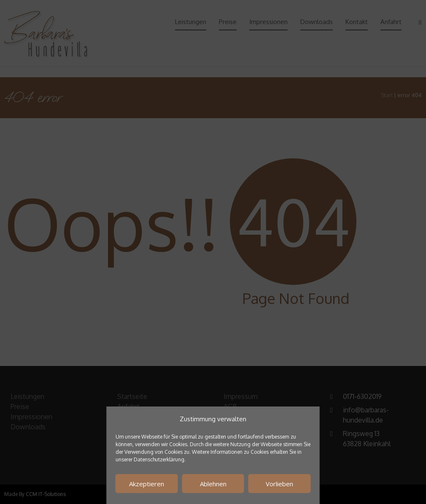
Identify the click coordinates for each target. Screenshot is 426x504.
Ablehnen (213, 484)
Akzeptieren (147, 484)
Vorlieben (279, 484)
